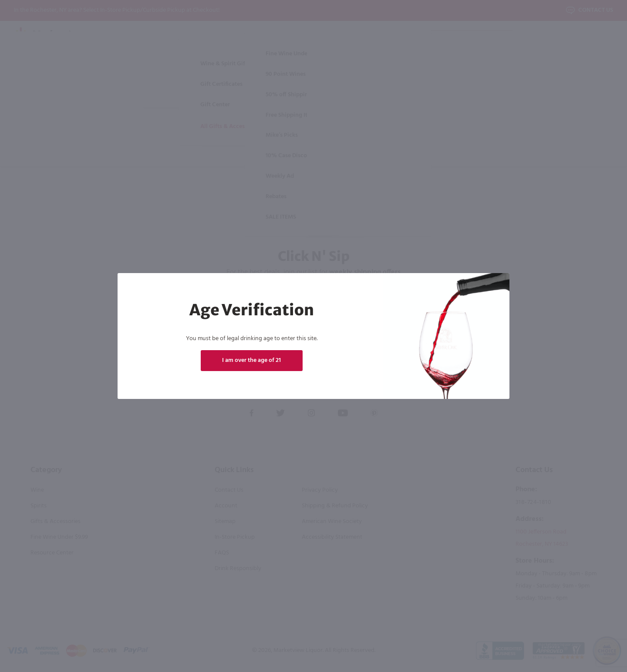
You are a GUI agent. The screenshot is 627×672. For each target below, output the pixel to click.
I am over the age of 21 (251, 360)
